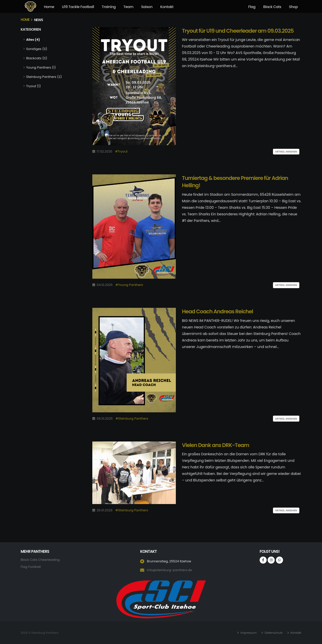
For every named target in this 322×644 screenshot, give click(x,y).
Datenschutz (273, 633)
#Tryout (121, 151)
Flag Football (31, 567)
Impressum (248, 633)
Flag (252, 7)
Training (109, 7)
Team (128, 7)
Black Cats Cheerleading (40, 560)
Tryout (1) (33, 86)
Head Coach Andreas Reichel (217, 311)
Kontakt (167, 7)
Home (49, 7)
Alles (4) (33, 40)
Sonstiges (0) (37, 49)
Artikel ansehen (286, 152)
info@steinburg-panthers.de (169, 570)
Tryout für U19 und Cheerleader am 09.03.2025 (238, 31)
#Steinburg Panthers (132, 418)
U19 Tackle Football (78, 7)
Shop (293, 7)
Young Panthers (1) (41, 67)
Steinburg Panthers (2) (44, 77)
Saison (147, 7)
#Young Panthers (129, 285)
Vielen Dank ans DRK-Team (215, 445)
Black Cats (272, 7)
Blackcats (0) (37, 58)
